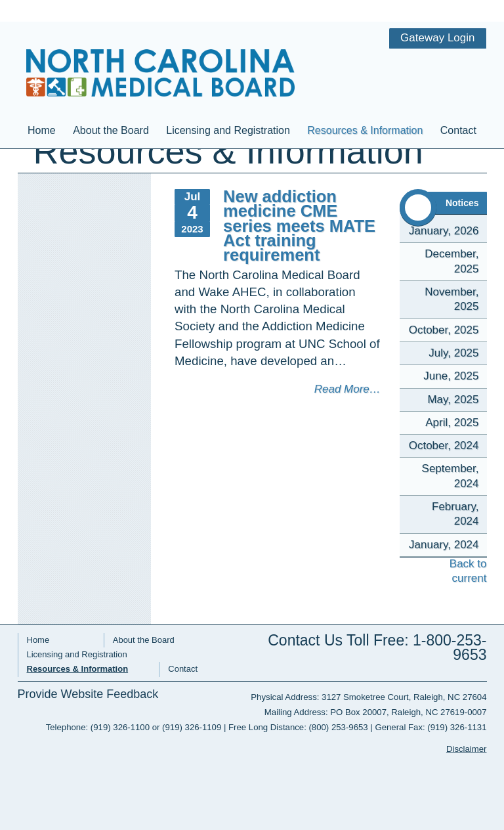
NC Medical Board (161, 45)
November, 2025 (451, 299)
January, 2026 (444, 231)
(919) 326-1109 (192, 727)
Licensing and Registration (228, 96)
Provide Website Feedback (88, 694)
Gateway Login (437, 10)
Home (42, 96)
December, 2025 (451, 261)
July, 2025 (453, 353)
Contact (458, 96)
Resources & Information (365, 96)
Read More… (347, 389)
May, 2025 (453, 400)
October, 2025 (444, 330)
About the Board (111, 96)
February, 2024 (455, 514)
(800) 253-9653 (338, 727)
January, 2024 (444, 545)
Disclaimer (467, 749)
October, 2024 (444, 446)
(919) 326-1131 (457, 727)
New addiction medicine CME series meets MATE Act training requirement (299, 226)
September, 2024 (451, 476)
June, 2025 (451, 376)
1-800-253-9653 (450, 647)
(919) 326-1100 (120, 727)
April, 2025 (452, 423)
